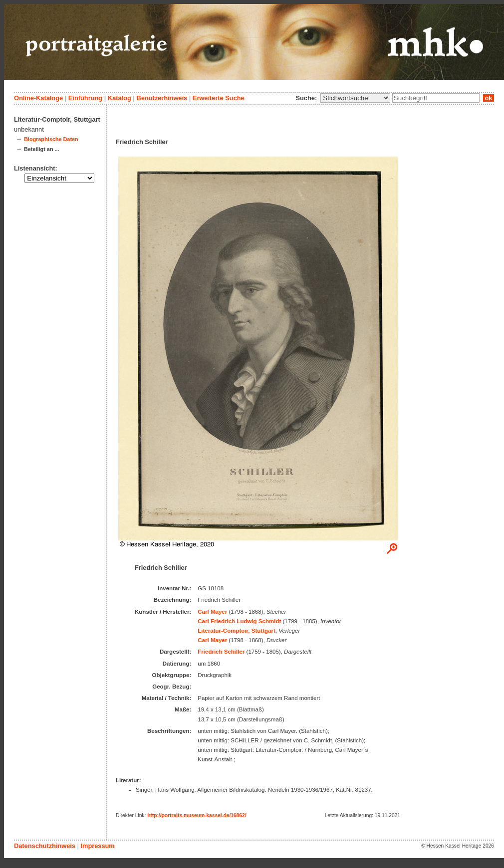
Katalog (120, 98)
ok (489, 98)
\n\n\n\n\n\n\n (355, 98)
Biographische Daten (51, 139)
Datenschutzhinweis (45, 846)
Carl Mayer (212, 612)
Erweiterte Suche (219, 98)
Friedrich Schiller (221, 652)
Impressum (97, 846)
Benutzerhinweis (162, 98)
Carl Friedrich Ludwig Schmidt (239, 621)
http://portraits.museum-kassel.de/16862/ (197, 815)
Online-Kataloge (38, 98)
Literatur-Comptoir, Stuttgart (236, 631)
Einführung (85, 98)
